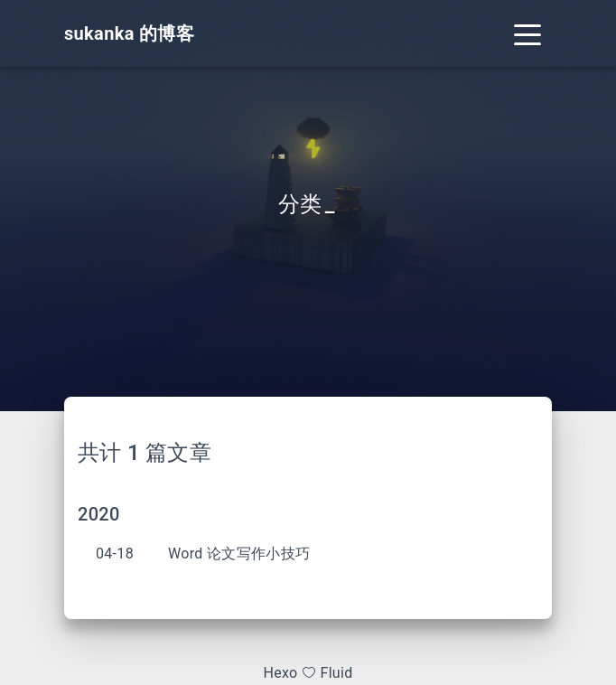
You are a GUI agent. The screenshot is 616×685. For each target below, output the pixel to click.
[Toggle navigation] (527, 33)
